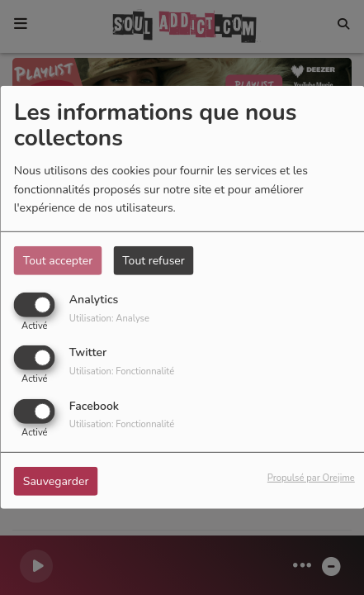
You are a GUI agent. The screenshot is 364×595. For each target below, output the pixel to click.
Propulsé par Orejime (311, 477)
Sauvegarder (56, 481)
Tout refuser (154, 261)
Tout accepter (58, 261)
